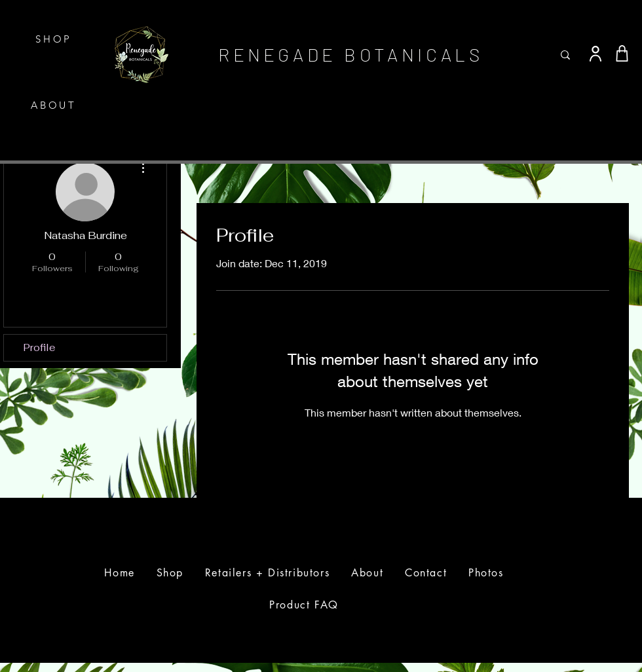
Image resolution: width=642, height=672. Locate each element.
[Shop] (622, 54)
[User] (595, 54)
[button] (631, 21)
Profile (39, 347)
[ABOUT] (55, 105)
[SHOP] (55, 39)
